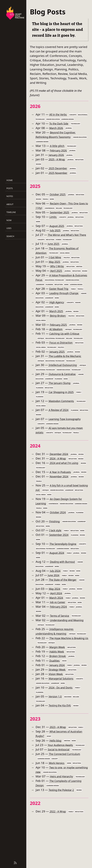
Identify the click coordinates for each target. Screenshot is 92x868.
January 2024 (59, 701)
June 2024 (55, 607)
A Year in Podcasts (62, 494)
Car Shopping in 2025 (64, 410)
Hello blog (57, 781)
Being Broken (60, 329)
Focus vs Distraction (63, 356)
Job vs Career (59, 633)
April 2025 (57, 275)
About (10, 204)
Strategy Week (59, 710)
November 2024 (61, 503)
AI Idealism (57, 342)
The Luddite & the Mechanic (68, 369)
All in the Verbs (60, 114)
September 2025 (61, 212)
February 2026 (60, 150)
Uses (9, 228)
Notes (10, 196)
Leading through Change (67, 307)
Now (9, 220)
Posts (10, 188)
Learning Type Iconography (68, 437)
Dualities (56, 696)
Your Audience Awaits (63, 785)
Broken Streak (59, 692)
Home (10, 180)
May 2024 (56, 620)
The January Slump (62, 401)
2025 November (60, 173)
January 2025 (59, 365)
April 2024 (57, 625)
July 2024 (56, 602)
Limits (54, 221)
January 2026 (58, 155)
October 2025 (59, 194)
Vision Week (57, 714)
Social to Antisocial (61, 794)
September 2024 (61, 562)
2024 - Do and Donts (63, 728)
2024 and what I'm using (67, 485)
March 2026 (58, 128)
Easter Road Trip (61, 302)
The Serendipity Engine (66, 571)
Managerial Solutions (64, 719)
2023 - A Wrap (59, 767)
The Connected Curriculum (68, 799)
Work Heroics (58, 808)
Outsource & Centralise (65, 392)
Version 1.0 (56, 737)
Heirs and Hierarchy (64, 821)
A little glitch (59, 146)
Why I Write (58, 271)
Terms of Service (62, 647)
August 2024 (58, 584)
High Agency (58, 315)
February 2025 (60, 338)
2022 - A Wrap (59, 861)
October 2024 (59, 539)
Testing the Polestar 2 (64, 839)
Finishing (55, 548)
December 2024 (61, 476)
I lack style (56, 557)
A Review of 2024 (61, 428)
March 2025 (58, 325)
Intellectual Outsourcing (66, 378)
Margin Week (59, 683)
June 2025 (55, 248)
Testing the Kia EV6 (62, 746)
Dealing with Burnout (65, 593)
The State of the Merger (66, 611)
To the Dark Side (61, 123)
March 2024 (58, 629)
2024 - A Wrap (59, 481)
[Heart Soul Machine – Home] (15, 13)
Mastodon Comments (64, 419)
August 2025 (58, 230)
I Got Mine (56, 262)
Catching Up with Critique (67, 347)
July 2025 (56, 235)
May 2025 (56, 266)
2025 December (60, 168)
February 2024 (60, 638)
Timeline (11, 212)
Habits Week (58, 687)
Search (10, 236)
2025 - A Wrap (59, 159)
